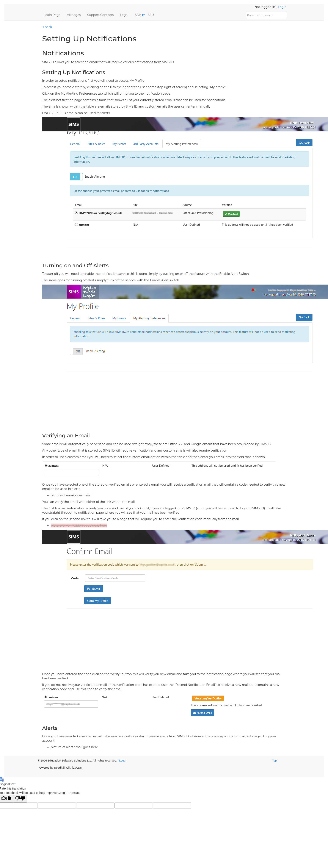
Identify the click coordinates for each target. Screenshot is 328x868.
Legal (124, 15)
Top (275, 761)
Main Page (53, 15)
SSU (151, 15)
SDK (138, 15)
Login (282, 7)
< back (47, 27)
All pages (74, 15)
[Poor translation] (20, 799)
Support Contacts (100, 15)
